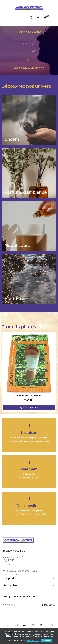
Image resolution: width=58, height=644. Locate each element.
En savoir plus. (33, 641)
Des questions (29, 506)
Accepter (46, 641)
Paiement (29, 469)
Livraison (29, 433)
